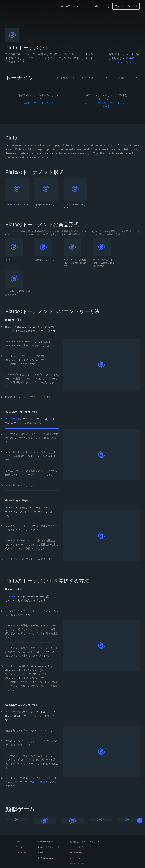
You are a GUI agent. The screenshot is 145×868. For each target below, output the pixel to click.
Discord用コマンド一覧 (49, 847)
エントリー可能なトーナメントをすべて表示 (106, 105)
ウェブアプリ (13, 419)
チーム (19, 847)
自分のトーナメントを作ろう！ (39, 103)
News (41, 852)
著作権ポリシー (77, 863)
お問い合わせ (22, 852)
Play (18, 842)
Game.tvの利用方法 (47, 842)
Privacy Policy (76, 852)
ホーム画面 (38, 782)
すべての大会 (88, 78)
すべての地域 (60, 78)
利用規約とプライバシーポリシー (85, 842)
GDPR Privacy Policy (79, 858)
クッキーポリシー (78, 847)
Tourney (10, 596)
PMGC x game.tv (46, 858)
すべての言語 (119, 78)
